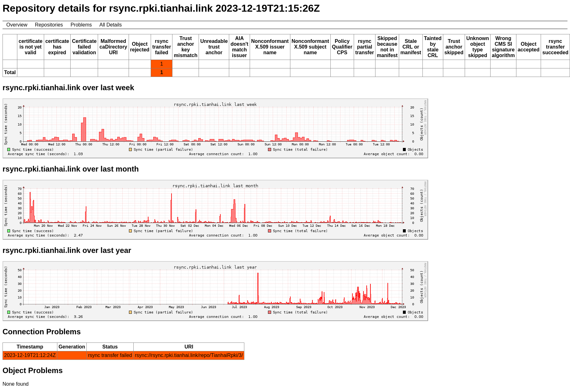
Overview (17, 25)
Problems (81, 25)
